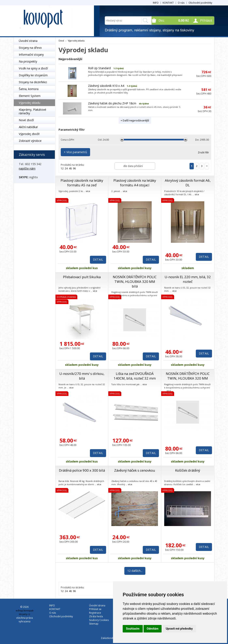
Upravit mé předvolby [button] (179, 629)
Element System (30, 96)
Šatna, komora (29, 89)
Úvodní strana (28, 41)
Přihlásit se (95, 609)
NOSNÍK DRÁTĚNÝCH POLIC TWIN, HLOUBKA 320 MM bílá (135, 282)
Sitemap (94, 624)
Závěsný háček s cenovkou (135, 470)
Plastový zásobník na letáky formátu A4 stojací (135, 183)
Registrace (95, 613)
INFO (156, 3)
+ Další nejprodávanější (135, 120)
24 (66, 168)
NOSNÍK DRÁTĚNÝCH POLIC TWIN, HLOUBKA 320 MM (188, 376)
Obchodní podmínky (200, 3)
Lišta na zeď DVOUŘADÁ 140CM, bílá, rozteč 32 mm (135, 376)
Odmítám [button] (153, 629)
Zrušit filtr (203, 152)
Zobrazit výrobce (30, 141)
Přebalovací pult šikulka (82, 277)
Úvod (61, 41)
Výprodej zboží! (29, 134)
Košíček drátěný (188, 470)
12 (62, 168)
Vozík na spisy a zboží (33, 68)
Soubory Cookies (99, 620)
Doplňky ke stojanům (33, 75)
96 (74, 168)
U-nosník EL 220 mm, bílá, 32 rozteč (188, 279)
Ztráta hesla (96, 616)
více (88, 191)
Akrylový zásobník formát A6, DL (188, 183)
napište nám (27, 168)
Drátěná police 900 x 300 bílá (82, 470)
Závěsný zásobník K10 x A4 (106, 86)
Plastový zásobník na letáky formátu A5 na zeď (82, 183)
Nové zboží (26, 120)
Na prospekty (28, 61)
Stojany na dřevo (30, 48)
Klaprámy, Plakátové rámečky (32, 111)
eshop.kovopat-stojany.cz (25, 612)
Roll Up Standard (99, 68)
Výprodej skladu (30, 103)
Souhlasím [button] (133, 629)
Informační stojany (31, 55)
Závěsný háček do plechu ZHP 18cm (112, 103)
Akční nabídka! (28, 127)
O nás (181, 3)
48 (70, 168)
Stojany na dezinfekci (33, 82)
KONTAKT (168, 3)
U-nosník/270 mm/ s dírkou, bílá (82, 376)
